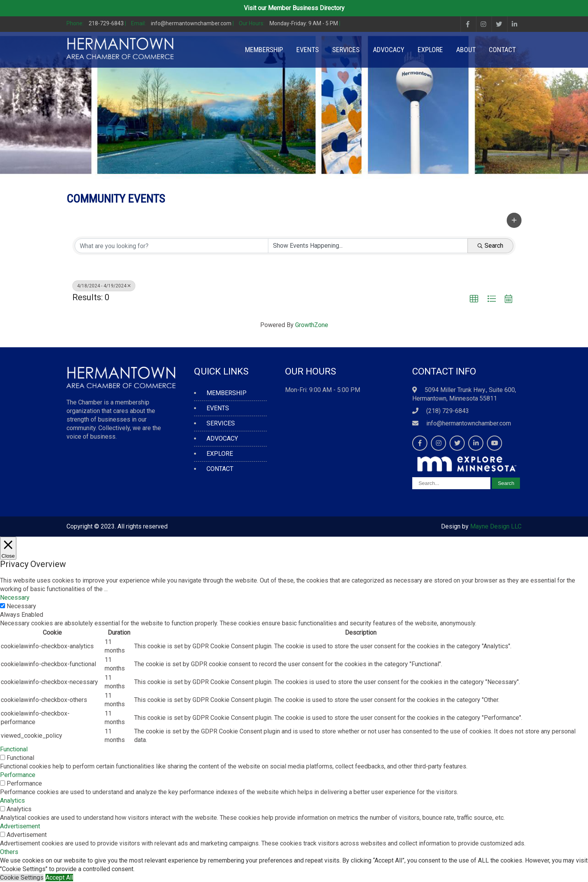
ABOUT (466, 50)
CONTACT (502, 50)
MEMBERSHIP (264, 50)
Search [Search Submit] (490, 246)
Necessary (21, 606)
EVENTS (308, 50)
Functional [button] (14, 749)
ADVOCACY (389, 50)
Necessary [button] (15, 598)
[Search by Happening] (368, 246)
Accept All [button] (59, 878)
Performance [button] (18, 775)
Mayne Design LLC (496, 526)
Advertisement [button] (20, 826)
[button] (514, 220)
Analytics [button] (12, 801)
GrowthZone (312, 325)
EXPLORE (430, 50)
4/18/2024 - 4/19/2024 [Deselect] (104, 286)
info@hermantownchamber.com (469, 423)
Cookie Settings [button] (22, 878)
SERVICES (346, 50)
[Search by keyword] (171, 246)
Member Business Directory (306, 8)
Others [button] (9, 852)
